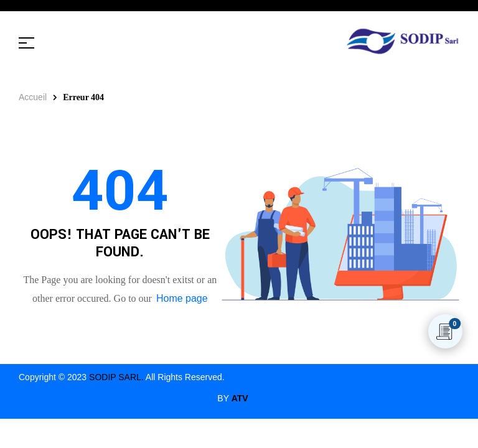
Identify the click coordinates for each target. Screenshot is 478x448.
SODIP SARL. (116, 377)
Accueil (33, 97)
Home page (182, 298)
